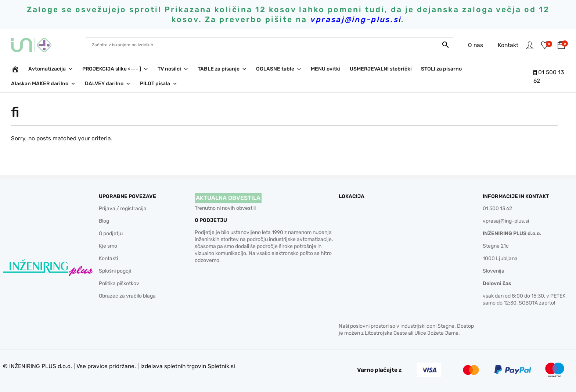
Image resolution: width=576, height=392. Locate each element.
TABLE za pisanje (222, 69)
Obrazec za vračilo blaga (127, 296)
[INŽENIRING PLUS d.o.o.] (15, 69)
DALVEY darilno (108, 84)
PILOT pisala (159, 84)
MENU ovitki (326, 69)
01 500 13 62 (497, 208)
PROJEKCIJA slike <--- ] (115, 69)
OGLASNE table (279, 69)
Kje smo (108, 246)
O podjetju (111, 233)
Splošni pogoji (115, 271)
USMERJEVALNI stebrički (381, 69)
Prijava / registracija (123, 208)
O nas (473, 45)
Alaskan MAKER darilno (43, 84)
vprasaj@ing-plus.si (506, 221)
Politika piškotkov (119, 283)
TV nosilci (173, 69)
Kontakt (505, 45)
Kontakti (108, 258)
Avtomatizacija (51, 69)
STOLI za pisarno (441, 69)
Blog (104, 221)
